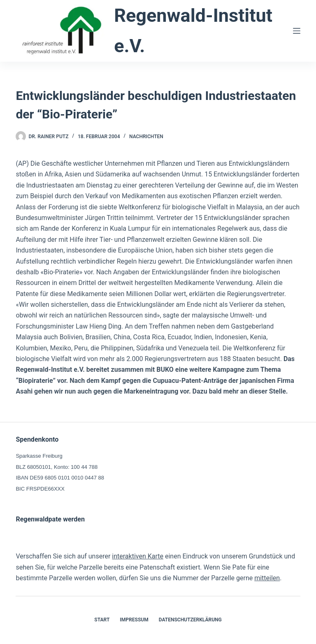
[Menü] (297, 31)
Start (102, 620)
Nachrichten (146, 137)
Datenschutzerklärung (190, 620)
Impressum (134, 620)
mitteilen (267, 578)
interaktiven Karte (138, 556)
